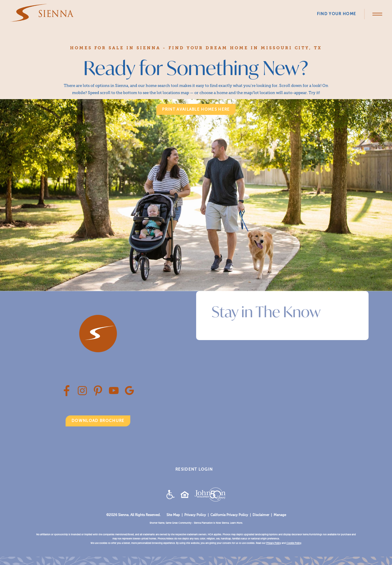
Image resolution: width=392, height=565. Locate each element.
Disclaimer (261, 515)
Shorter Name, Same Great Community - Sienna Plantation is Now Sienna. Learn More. (196, 523)
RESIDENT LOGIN (194, 469)
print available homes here (196, 109)
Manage (280, 515)
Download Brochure (98, 421)
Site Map (173, 515)
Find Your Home (337, 14)
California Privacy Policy (229, 515)
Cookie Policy (294, 543)
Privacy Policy (195, 515)
